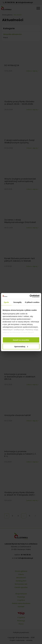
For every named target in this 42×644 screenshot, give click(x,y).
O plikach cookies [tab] (32, 302)
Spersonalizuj (21, 346)
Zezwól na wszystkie (21, 340)
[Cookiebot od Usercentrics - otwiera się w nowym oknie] (30, 296)
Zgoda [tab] (6, 302)
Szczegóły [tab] (17, 302)
